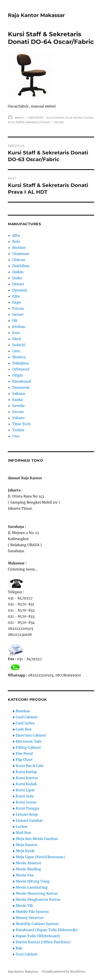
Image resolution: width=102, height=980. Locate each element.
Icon (16, 333)
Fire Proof (24, 754)
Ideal (16, 339)
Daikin (18, 272)
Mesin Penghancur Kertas (38, 899)
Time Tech (21, 424)
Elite (16, 296)
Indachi (19, 345)
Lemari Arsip (27, 814)
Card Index (25, 723)
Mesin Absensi (28, 863)
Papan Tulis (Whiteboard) (38, 936)
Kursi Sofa (25, 796)
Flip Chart (24, 760)
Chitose (19, 260)
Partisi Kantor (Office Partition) (43, 942)
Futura (18, 308)
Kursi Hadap (26, 772)
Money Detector (30, 918)
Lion (16, 351)
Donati (59, 122)
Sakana (19, 393)
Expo (17, 302)
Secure (18, 412)
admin (19, 117)
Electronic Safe (29, 741)
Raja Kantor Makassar (36, 15)
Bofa (16, 241)
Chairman (21, 254)
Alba (16, 235)
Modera (19, 357)
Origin (18, 375)
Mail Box (23, 833)
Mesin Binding (28, 869)
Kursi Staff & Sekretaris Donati (29, 122)
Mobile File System (32, 912)
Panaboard (22, 381)
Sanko (18, 400)
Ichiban (19, 327)
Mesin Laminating (32, 887)
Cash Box (24, 729)
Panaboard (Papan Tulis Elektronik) (47, 930)
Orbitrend (21, 369)
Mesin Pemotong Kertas (37, 893)
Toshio (18, 430)
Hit (15, 321)
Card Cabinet (27, 717)
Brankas (23, 711)
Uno (16, 436)
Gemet (18, 314)
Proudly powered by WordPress (64, 972)
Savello (18, 406)
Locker (22, 826)
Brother (19, 248)
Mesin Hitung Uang (33, 881)
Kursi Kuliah (26, 784)
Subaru (18, 418)
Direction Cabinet (31, 735)
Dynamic (20, 290)
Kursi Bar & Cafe (30, 766)
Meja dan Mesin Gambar (37, 839)
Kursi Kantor (55, 117)
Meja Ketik (25, 851)
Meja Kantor (27, 845)
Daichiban (21, 266)
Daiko (17, 278)
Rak (19, 948)
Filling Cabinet (28, 747)
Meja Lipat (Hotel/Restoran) (40, 857)
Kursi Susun (26, 802)
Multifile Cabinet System (37, 924)
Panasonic (21, 387)
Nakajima (21, 363)
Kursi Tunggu (28, 808)
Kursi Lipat (25, 790)
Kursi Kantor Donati (79, 117)
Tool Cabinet (27, 954)
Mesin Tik (24, 906)
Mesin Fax (25, 875)
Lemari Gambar (29, 820)
